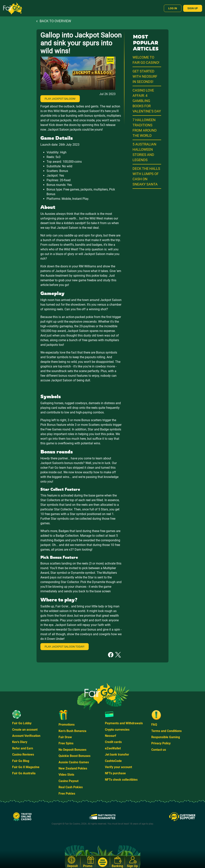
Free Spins (66, 743)
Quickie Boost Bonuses (74, 756)
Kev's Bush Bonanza (72, 731)
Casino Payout (68, 781)
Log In (173, 8)
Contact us (159, 750)
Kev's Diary (20, 742)
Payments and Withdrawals (124, 723)
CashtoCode (113, 761)
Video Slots (66, 775)
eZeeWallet (113, 748)
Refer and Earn (23, 748)
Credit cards (113, 742)
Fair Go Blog (21, 761)
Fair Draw (65, 737)
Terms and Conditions (166, 731)
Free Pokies (67, 794)
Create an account (25, 730)
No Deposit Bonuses (72, 750)
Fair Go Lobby (22, 723)
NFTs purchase (115, 773)
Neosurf (111, 736)
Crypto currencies (117, 730)
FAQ (154, 725)
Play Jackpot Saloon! (60, 99)
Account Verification (26, 736)
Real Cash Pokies (71, 787)
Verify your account (118, 767)
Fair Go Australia (24, 773)
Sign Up (193, 8)
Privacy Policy (161, 743)
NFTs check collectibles (121, 780)
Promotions (67, 725)
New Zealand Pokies (73, 768)
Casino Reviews (23, 755)
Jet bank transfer (117, 755)
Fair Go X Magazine (26, 767)
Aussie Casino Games (74, 762)
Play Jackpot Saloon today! (65, 647)
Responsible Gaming (166, 737)
